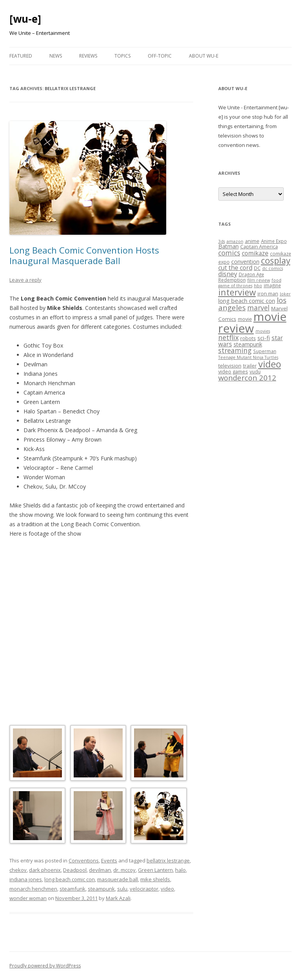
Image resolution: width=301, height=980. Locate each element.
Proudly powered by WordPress (45, 966)
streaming (235, 350)
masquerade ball (118, 879)
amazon (235, 241)
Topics (122, 56)
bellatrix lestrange (168, 860)
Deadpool (75, 870)
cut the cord (235, 268)
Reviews (88, 56)
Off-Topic (160, 56)
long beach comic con (70, 879)
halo (180, 870)
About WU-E (204, 56)
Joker (285, 294)
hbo (258, 286)
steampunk (101, 889)
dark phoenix (45, 870)
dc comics (273, 268)
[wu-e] (25, 19)
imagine (272, 285)
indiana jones (26, 879)
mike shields (155, 879)
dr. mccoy (124, 870)
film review (259, 280)
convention (245, 262)
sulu (122, 889)
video (167, 889)
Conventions (84, 860)
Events (109, 860)
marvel (258, 308)
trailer (250, 366)
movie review (252, 322)
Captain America (259, 246)
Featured (21, 56)
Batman (228, 246)
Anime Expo (274, 241)
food (277, 280)
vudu (255, 371)
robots (248, 338)
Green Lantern (155, 870)
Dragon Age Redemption (241, 277)
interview (237, 292)
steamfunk (73, 889)
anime (252, 241)
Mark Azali (118, 898)
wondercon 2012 (247, 378)
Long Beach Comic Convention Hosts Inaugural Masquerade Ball (84, 255)
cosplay (276, 260)
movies (263, 331)
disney (228, 274)
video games (233, 371)
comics (229, 253)
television (230, 366)
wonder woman (28, 898)
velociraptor (144, 889)
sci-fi (264, 338)
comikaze (255, 253)
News (56, 56)
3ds (222, 241)
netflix (228, 337)
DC (257, 268)
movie (245, 319)
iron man (268, 293)
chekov (18, 870)
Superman (265, 351)
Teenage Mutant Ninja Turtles (248, 357)
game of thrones (235, 286)
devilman (100, 870)
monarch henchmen (33, 889)
